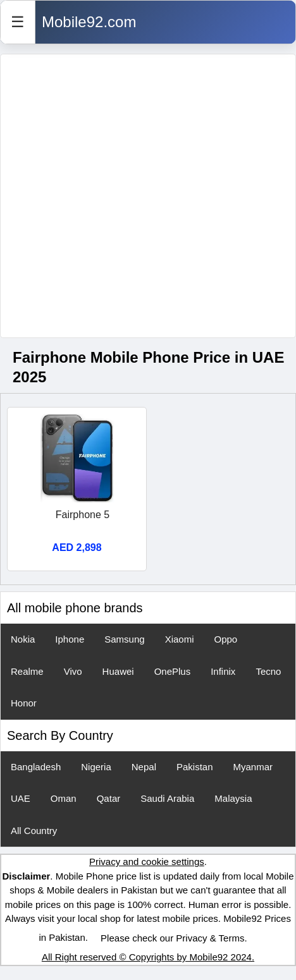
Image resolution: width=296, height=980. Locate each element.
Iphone (70, 639)
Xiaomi (180, 639)
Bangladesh (36, 767)
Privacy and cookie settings (147, 862)
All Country (34, 831)
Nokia (23, 639)
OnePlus (173, 671)
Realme (27, 671)
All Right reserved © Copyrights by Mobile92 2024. (148, 957)
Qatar (109, 798)
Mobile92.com (89, 22)
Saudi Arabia (167, 798)
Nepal (144, 767)
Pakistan (195, 767)
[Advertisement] (142, 196)
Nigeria (96, 767)
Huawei (118, 671)
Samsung (124, 639)
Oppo (225, 639)
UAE (21, 798)
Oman (64, 798)
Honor (24, 703)
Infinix (223, 671)
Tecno (268, 671)
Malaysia (233, 798)
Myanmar (253, 767)
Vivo (73, 671)
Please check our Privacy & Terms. (174, 938)
